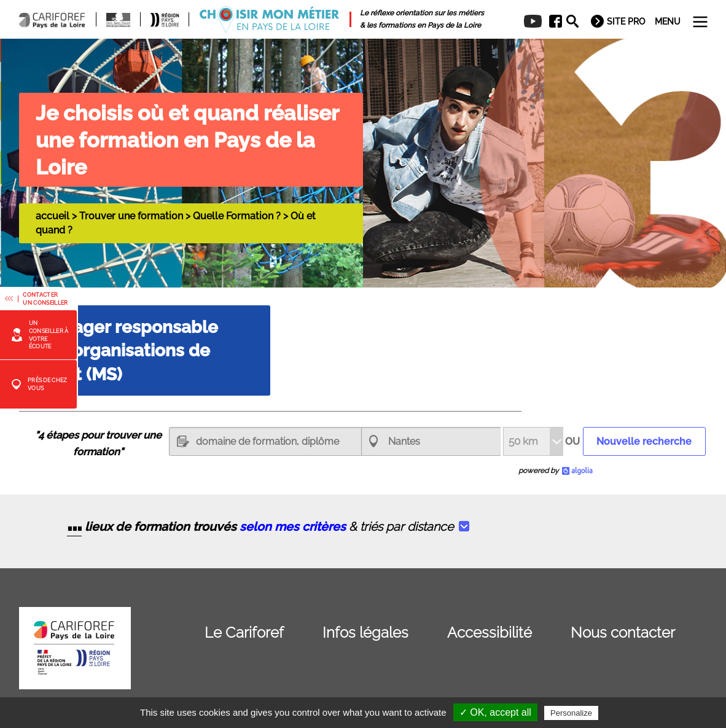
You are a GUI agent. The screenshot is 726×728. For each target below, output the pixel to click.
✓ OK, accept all (495, 712)
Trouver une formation (131, 216)
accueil (53, 216)
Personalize (571, 713)
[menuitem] (551, 22)
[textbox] (265, 441)
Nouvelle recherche (644, 441)
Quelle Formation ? (237, 216)
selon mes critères (293, 527)
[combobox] (431, 441)
